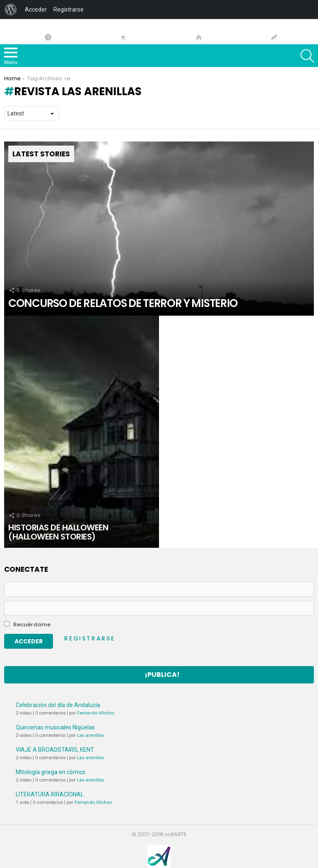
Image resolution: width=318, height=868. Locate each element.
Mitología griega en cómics (51, 772)
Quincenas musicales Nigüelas (55, 727)
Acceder (36, 10)
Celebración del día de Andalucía (58, 705)
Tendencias (274, 37)
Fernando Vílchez (96, 713)
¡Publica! (162, 675)
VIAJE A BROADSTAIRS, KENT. (55, 750)
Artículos (48, 37)
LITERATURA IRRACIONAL (50, 794)
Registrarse (90, 638)
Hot (199, 37)
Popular (123, 37)
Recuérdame (27, 625)
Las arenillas (90, 735)
